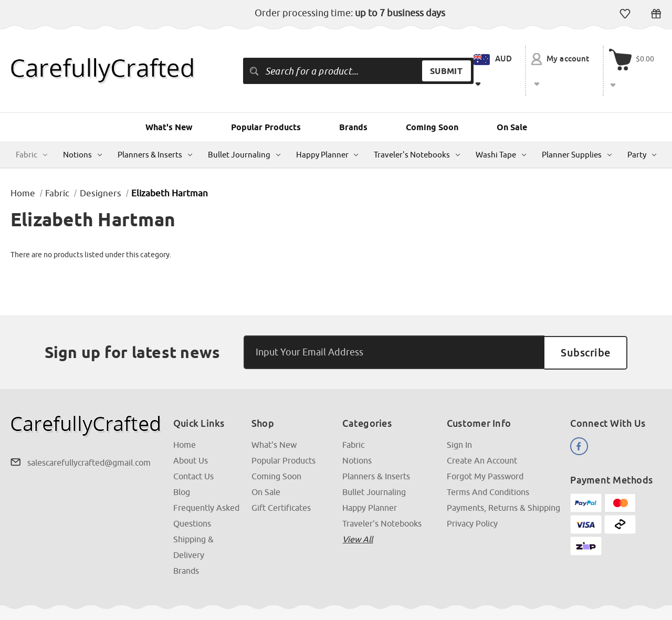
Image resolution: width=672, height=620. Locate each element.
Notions (82, 129)
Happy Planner (327, 129)
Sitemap (188, 601)
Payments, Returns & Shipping (503, 482)
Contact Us (193, 450)
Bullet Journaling (244, 129)
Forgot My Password (485, 450)
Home (185, 419)
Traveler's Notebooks (417, 129)
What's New (169, 102)
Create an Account (482, 435)
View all (358, 513)
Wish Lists (625, 14)
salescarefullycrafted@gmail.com (89, 437)
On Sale (512, 102)
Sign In (459, 419)
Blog (182, 466)
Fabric (31, 129)
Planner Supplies (577, 129)
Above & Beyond (634, 601)
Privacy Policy (472, 498)
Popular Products (266, 102)
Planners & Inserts (155, 129)
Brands (353, 102)
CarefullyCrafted (65, 601)
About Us (191, 435)
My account (563, 59)
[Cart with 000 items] (635, 58)
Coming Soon (432, 102)
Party (642, 129)
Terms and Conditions (488, 466)
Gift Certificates (656, 14)
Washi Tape (501, 129)
